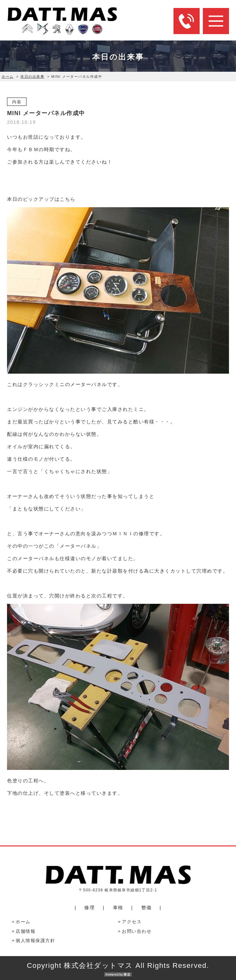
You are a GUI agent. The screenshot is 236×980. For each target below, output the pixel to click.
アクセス (132, 922)
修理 (89, 907)
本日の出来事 (32, 77)
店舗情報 (26, 931)
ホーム (8, 77)
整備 (147, 907)
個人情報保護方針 (35, 941)
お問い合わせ (137, 931)
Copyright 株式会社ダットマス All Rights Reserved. (118, 969)
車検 (118, 907)
